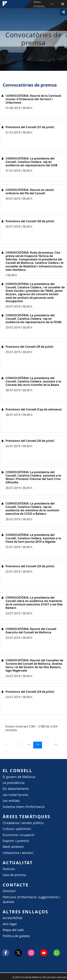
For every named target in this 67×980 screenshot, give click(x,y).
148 (30, 744)
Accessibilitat (13, 918)
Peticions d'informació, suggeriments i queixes (32, 899)
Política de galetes (16, 936)
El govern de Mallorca (19, 777)
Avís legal (10, 924)
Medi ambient (13, 847)
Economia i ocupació (18, 835)
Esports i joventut (16, 841)
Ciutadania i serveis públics (23, 823)
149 (39, 744)
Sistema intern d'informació (24, 807)
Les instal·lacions (16, 795)
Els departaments (16, 789)
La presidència (14, 783)
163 (57, 744)
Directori (9, 891)
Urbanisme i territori (18, 853)
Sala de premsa (14, 875)
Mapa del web (13, 930)
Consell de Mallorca (2, 976)
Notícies (9, 869)
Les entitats (11, 801)
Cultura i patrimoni (17, 829)
